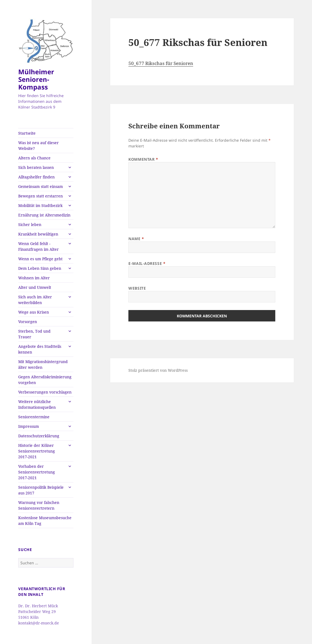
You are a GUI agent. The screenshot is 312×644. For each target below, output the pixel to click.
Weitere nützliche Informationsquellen (37, 404)
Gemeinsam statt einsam (41, 186)
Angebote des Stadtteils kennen (40, 349)
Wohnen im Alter (34, 278)
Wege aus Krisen (34, 312)
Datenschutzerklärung (39, 436)
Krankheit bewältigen (38, 234)
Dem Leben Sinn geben (40, 268)
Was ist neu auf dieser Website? (38, 145)
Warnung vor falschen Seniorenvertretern (39, 505)
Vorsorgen (28, 322)
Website (137, 288)
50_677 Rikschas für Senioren (161, 63)
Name (136, 239)
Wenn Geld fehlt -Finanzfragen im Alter (38, 246)
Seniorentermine (34, 417)
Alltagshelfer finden (36, 177)
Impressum (29, 426)
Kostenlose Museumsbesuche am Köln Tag (45, 521)
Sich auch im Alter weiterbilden (35, 300)
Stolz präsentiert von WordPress (158, 370)
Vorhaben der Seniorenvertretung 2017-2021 (37, 472)
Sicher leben (30, 225)
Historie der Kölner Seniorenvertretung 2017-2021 (37, 451)
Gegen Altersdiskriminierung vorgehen (45, 380)
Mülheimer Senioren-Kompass (36, 79)
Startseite (27, 133)
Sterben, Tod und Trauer (34, 334)
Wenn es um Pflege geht (40, 259)
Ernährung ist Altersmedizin (44, 215)
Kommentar (143, 159)
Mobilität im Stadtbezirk (40, 205)
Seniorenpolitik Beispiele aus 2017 (41, 490)
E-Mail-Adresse (147, 263)
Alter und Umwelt (35, 287)
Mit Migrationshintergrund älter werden (43, 364)
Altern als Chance (34, 158)
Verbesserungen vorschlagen (45, 392)
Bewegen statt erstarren (41, 196)
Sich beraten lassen (36, 167)
